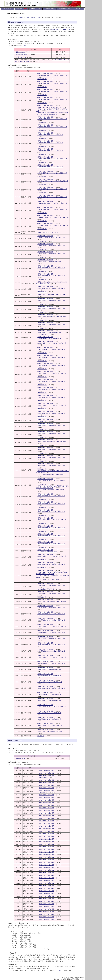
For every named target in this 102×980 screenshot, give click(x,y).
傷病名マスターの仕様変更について (48, 232)
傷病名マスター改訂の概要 (45, 649)
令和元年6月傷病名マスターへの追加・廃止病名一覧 (53, 217)
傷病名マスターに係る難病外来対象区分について (52, 294)
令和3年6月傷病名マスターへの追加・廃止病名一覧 (52, 173)
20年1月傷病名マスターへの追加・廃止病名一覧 (51, 593)
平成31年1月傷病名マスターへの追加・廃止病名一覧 (53, 225)
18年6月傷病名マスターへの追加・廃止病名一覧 (51, 639)
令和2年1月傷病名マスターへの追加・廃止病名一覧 (52, 209)
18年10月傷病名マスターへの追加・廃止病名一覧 (52, 626)
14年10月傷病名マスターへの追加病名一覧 (50, 731)
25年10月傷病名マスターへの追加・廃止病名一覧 (52, 373)
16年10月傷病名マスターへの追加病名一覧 (50, 682)
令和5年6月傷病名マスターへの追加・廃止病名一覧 (52, 127)
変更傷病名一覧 (42, 79)
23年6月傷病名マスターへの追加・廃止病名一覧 (51, 450)
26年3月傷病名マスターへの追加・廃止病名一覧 (51, 357)
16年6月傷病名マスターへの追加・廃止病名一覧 (51, 688)
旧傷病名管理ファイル (22, 55)
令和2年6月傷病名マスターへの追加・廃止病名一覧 (52, 189)
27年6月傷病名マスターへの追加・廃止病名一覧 (51, 325)
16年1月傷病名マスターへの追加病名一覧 (49, 701)
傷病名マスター (24, 18)
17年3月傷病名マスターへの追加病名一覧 (49, 670)
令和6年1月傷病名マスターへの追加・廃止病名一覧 (52, 119)
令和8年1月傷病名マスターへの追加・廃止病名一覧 (52, 83)
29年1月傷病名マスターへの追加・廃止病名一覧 (51, 276)
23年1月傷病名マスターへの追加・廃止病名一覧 (51, 465)
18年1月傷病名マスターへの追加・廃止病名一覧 (51, 651)
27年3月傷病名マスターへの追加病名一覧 (49, 333)
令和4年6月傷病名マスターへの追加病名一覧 (50, 143)
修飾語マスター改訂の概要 (46, 906)
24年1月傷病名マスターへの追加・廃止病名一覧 (51, 434)
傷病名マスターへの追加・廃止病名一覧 (49, 107)
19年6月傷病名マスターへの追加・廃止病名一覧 (51, 608)
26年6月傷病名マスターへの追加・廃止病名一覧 (51, 349)
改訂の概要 (41, 736)
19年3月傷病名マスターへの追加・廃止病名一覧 (51, 614)
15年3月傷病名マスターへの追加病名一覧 (49, 719)
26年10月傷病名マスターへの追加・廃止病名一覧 (52, 343)
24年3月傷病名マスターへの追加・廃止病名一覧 (51, 426)
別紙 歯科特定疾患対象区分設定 (47, 552)
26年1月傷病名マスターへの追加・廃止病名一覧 (51, 365)
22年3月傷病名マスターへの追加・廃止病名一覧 (51, 504)
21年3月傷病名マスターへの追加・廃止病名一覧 (51, 536)
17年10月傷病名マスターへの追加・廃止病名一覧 (52, 657)
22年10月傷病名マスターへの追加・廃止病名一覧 (52, 481)
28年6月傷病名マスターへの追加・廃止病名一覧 (51, 288)
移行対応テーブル (21, 57)
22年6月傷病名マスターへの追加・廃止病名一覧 (51, 496)
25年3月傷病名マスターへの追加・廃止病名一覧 (51, 389)
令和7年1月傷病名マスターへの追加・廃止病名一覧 (52, 99)
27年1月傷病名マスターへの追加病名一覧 (49, 339)
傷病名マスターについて (15, 22)
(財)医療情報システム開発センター (61, 30)
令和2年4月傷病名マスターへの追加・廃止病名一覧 (52, 197)
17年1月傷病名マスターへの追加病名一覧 (49, 676)
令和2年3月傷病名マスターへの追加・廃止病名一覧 (52, 203)
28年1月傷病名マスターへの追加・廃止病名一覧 (51, 301)
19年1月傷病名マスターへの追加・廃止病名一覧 (51, 620)
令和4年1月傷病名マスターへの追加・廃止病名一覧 (52, 159)
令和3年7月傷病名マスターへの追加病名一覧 (50, 167)
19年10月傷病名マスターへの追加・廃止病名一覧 (52, 601)
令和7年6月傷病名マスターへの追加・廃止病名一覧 (52, 91)
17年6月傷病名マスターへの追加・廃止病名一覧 (51, 663)
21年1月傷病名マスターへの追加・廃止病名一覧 (51, 544)
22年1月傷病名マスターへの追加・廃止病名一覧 (51, 512)
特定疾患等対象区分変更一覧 (46, 589)
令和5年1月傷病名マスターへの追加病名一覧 (50, 135)
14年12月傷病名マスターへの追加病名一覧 (50, 725)
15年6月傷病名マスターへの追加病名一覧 (49, 713)
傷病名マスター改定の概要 (45, 74)
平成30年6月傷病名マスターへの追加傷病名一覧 (51, 238)
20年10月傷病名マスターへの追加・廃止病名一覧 (52, 556)
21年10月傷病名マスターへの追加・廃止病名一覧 (52, 520)
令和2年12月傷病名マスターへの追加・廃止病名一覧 (53, 181)
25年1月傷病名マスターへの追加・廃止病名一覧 (51, 397)
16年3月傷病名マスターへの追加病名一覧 (49, 694)
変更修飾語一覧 (43, 777)
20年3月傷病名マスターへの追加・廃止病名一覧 (51, 585)
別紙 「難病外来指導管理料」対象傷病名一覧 (51, 474)
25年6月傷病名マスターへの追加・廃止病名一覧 (51, 381)
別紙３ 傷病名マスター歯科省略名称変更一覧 (51, 579)
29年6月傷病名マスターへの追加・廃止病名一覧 (51, 268)
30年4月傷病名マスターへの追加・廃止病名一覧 (51, 246)
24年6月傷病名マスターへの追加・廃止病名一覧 (51, 413)
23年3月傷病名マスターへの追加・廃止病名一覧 (51, 458)
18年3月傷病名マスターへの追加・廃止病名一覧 (51, 645)
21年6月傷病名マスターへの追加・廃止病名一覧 (51, 528)
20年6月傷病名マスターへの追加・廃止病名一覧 (51, 564)
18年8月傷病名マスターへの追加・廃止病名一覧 (51, 632)
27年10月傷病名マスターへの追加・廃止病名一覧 (52, 317)
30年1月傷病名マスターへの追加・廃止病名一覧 (51, 254)
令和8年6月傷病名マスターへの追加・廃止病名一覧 (52, 75)
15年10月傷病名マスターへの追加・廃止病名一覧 (52, 707)
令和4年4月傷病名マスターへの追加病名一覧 (50, 151)
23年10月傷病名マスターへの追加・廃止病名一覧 (52, 442)
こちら (24, 46)
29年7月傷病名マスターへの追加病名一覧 (49, 262)
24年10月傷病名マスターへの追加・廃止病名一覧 (52, 405)
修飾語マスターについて (15, 741)
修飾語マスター (36, 18)
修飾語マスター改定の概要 (46, 770)
